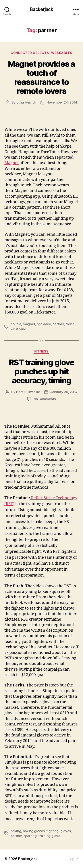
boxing (16, 831)
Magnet (12, 163)
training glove (49, 836)
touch (70, 324)
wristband (18, 329)
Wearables (62, 53)
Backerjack (41, 9)
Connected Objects (30, 53)
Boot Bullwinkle (28, 392)
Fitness (41, 351)
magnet (29, 324)
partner (58, 324)
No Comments (45, 399)
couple (16, 324)
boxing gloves (34, 831)
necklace (44, 324)
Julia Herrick (26, 102)
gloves (66, 831)
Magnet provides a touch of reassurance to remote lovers (41, 77)
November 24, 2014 (62, 102)
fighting (52, 831)
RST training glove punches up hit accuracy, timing (41, 371)
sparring (30, 836)
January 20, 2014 (64, 392)
